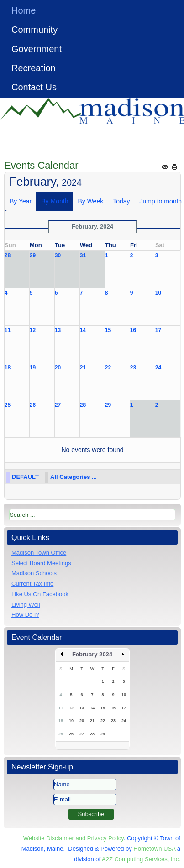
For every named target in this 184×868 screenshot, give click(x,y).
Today (121, 201)
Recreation (34, 68)
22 (108, 368)
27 (58, 405)
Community (34, 30)
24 (158, 368)
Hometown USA (154, 849)
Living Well (26, 605)
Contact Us (34, 87)
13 (58, 330)
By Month (55, 201)
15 (108, 330)
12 (33, 330)
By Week (90, 201)
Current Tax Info (32, 584)
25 (8, 405)
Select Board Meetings (41, 563)
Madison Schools (34, 573)
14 (83, 330)
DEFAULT (25, 477)
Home (24, 10)
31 (83, 255)
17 (158, 330)
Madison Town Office (39, 553)
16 (133, 330)
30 (58, 255)
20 (58, 368)
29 (33, 255)
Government (37, 49)
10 (158, 293)
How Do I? (25, 615)
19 (33, 368)
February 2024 (92, 654)
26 (33, 405)
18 (8, 368)
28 (8, 255)
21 (83, 368)
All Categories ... (74, 477)
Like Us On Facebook (40, 594)
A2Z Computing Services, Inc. (141, 859)
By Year (21, 201)
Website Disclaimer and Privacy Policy (74, 838)
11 (8, 330)
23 (133, 368)
